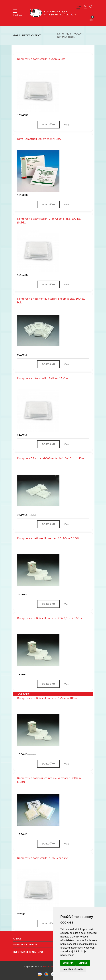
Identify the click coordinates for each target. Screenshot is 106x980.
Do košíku (48, 125)
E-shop (61, 34)
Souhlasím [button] (68, 963)
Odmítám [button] (83, 963)
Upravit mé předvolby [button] (73, 969)
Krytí (70, 34)
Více (66, 125)
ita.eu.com (48, 967)
